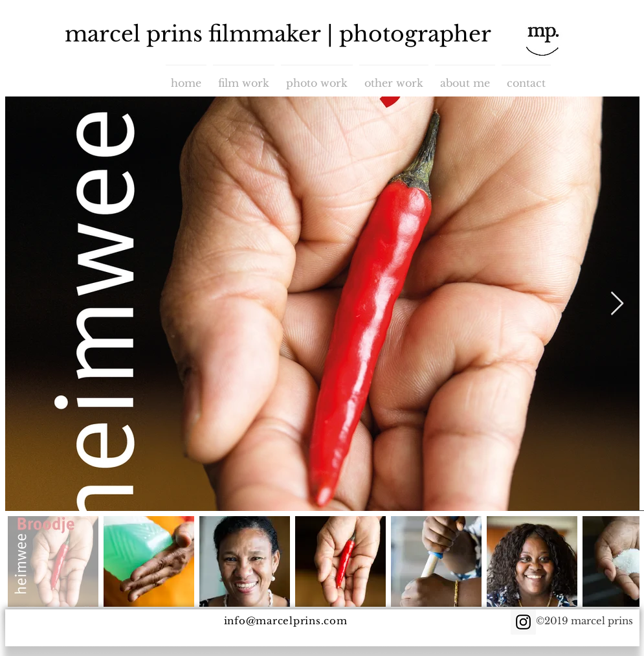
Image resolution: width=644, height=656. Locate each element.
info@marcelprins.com (286, 621)
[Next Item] (617, 304)
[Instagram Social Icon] (523, 622)
